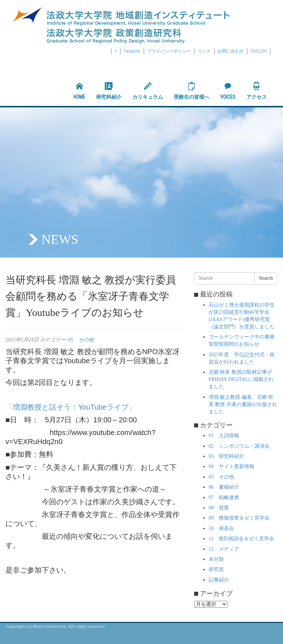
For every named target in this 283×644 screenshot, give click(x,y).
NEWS (60, 239)
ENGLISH (259, 51)
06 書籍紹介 (224, 487)
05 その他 (81, 340)
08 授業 (219, 508)
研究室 (216, 569)
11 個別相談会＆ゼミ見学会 (241, 539)
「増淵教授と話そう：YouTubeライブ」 (71, 407)
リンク (204, 51)
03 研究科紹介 (226, 456)
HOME (79, 91)
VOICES (228, 91)
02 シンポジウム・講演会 (239, 446)
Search (266, 278)
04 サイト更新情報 (231, 466)
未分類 (216, 559)
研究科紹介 (109, 91)
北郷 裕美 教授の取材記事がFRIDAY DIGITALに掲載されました (241, 379)
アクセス (257, 91)
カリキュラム (148, 91)
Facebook (132, 51)
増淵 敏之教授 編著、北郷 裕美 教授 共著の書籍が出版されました (243, 404)
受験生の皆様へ (192, 91)
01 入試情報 (224, 436)
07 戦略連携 (224, 498)
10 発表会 (221, 528)
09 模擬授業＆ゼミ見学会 (239, 518)
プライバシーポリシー (169, 51)
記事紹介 (219, 580)
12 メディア (224, 549)
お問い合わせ (231, 51)
